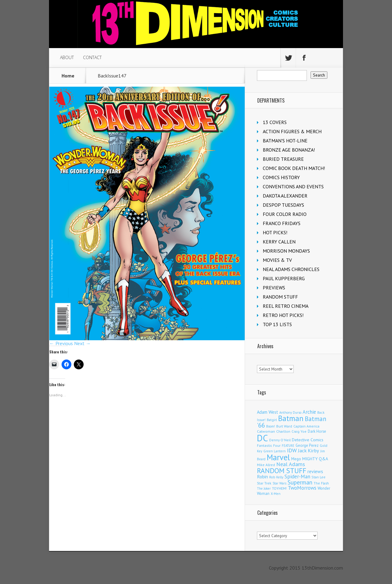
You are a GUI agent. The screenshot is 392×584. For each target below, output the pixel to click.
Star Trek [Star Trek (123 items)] (264, 483)
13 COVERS (275, 122)
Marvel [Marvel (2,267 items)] (278, 457)
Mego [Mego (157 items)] (296, 459)
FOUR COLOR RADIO (285, 214)
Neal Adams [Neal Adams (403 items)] (291, 464)
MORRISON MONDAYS (286, 251)
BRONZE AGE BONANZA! (289, 150)
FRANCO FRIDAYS (282, 223)
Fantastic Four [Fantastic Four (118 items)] (269, 445)
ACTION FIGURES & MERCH (292, 131)
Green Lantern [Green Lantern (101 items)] (275, 451)
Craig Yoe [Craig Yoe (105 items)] (299, 431)
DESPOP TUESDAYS (283, 205)
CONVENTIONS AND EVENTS (293, 187)
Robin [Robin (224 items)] (262, 477)
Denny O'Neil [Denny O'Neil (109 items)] (280, 440)
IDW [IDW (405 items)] (292, 450)
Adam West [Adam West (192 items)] (268, 412)
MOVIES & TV (277, 260)
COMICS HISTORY (281, 177)
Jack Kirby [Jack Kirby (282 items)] (309, 450)
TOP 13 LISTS (277, 324)
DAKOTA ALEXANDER (285, 196)
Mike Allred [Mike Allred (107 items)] (266, 465)
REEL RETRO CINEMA (286, 306)
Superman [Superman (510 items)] (300, 482)
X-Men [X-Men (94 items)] (276, 494)
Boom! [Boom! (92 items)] (271, 426)
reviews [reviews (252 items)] (315, 471)
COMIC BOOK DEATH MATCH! (294, 168)
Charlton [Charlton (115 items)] (283, 431)
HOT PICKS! (275, 232)
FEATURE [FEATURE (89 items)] (288, 446)
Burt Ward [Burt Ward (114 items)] (284, 426)
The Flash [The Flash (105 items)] (321, 483)
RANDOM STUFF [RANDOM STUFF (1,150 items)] (282, 470)
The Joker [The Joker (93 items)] (264, 488)
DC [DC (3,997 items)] (262, 438)
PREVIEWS (274, 288)
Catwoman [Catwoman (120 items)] (266, 431)
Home (68, 76)
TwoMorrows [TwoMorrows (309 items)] (302, 488)
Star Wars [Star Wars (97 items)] (279, 483)
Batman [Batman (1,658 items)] (291, 418)
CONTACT (92, 57)
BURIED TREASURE (283, 159)
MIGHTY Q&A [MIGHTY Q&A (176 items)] (315, 459)
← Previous (61, 343)
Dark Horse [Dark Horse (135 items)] (317, 431)
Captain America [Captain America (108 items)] (306, 426)
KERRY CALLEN (279, 242)
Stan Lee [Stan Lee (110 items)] (318, 477)
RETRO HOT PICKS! (283, 315)
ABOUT (67, 57)
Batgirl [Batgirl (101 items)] (272, 420)
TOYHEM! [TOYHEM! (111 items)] (279, 488)
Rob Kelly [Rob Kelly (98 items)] (276, 477)
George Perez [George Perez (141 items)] (307, 445)
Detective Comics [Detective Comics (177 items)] (308, 440)
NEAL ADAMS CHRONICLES (291, 269)
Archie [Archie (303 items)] (309, 412)
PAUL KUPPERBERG (284, 278)
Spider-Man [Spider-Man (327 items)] (297, 477)
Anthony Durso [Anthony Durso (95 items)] (290, 413)
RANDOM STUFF (280, 297)
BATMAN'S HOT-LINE (285, 141)
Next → (82, 343)
